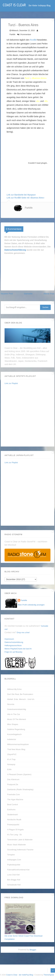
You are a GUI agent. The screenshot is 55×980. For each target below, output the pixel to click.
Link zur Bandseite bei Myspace (21, 195)
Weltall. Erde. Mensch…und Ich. (21, 699)
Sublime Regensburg (16, 729)
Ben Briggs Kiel (14, 880)
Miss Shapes (13, 724)
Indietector (12, 739)
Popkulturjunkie (14, 865)
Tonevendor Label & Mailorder (20, 840)
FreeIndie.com (13, 794)
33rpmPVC (12, 754)
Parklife (29, 208)
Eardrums (11, 810)
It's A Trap (11, 759)
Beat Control (12, 805)
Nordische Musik (14, 820)
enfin (9, 769)
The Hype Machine (15, 799)
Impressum (9, 639)
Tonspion (11, 855)
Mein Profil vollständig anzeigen (31, 605)
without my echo (14, 689)
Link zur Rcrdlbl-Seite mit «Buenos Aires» (26, 198)
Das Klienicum (13, 779)
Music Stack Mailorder (17, 845)
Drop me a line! (23, 632)
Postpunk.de (13, 784)
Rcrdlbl (33, 40)
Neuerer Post (7, 294)
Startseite (28, 294)
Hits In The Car (14, 714)
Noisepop (11, 764)
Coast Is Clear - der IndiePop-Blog (20, 975)
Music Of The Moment (17, 719)
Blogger (33, 950)
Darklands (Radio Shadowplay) (20, 789)
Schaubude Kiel (14, 885)
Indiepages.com (14, 860)
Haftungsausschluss (13, 645)
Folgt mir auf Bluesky (13, 652)
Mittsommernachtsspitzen (18, 744)
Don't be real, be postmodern (20, 694)
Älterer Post (49, 294)
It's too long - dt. (15, 835)
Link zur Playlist (11, 383)
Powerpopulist (13, 825)
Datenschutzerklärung (15, 250)
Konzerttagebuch (14, 734)
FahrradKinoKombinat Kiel (18, 870)
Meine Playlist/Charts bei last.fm (18, 649)
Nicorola (11, 704)
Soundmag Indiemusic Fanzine (20, 850)
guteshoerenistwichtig (17, 709)
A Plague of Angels (15, 830)
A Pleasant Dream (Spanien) (19, 774)
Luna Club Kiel (13, 875)
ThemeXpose (49, 975)
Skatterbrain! (13, 815)
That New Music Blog (16, 749)
